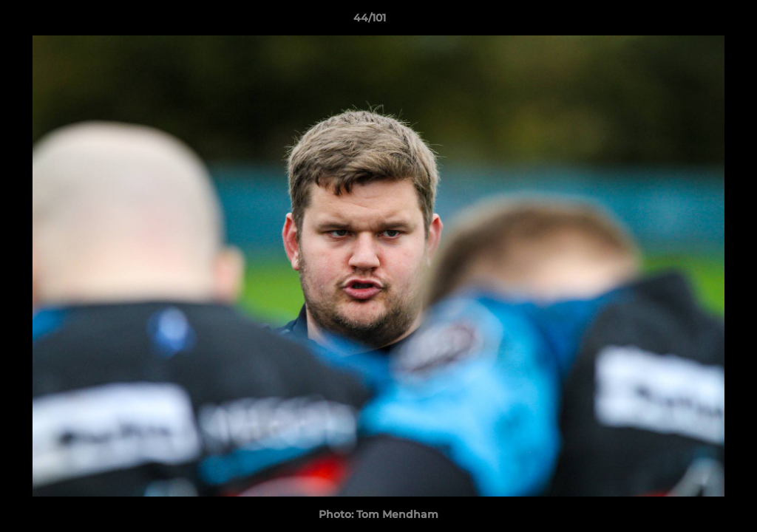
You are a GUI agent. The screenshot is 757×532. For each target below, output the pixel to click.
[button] (695, 21)
